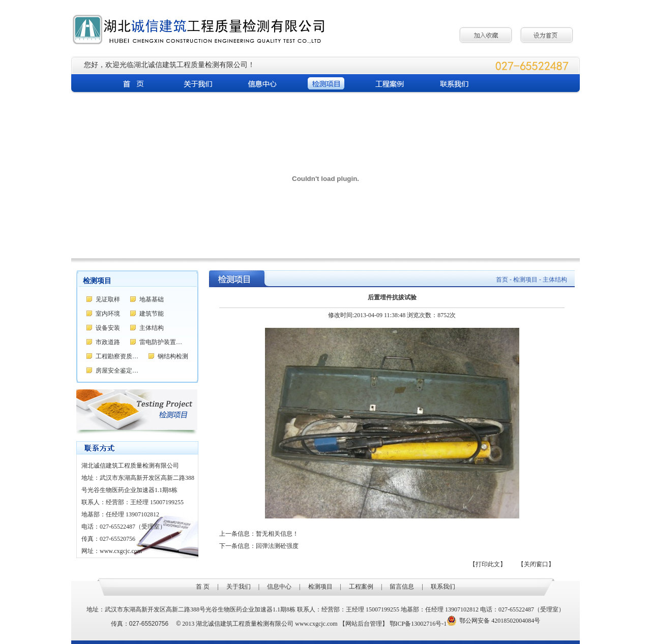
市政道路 (108, 342)
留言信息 (402, 587)
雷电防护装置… (161, 342)
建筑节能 (152, 314)
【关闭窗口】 (536, 564)
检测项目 (320, 587)
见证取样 (108, 299)
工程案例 (361, 587)
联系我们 (443, 587)
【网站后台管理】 (364, 624)
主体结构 (152, 328)
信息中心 (279, 587)
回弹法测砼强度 (277, 546)
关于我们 (239, 587)
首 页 (203, 587)
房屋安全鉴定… (117, 371)
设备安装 (108, 328)
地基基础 (152, 299)
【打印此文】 (488, 564)
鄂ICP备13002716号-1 (418, 624)
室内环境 (108, 314)
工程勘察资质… (117, 356)
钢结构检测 (173, 356)
